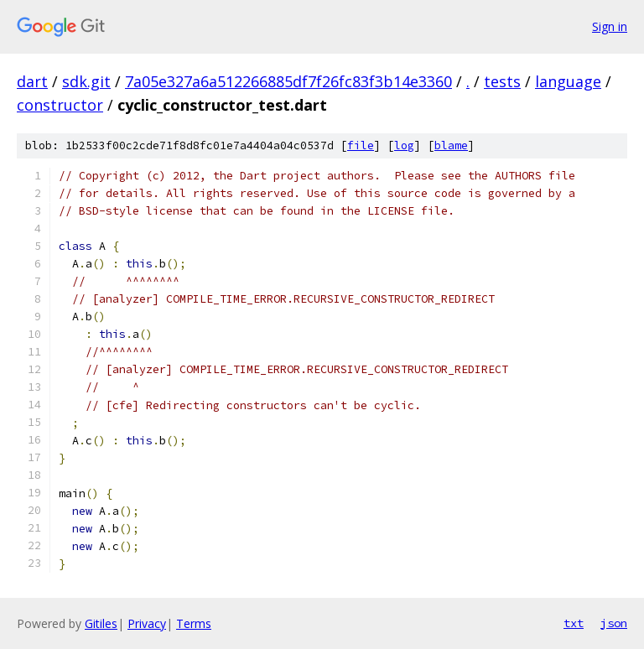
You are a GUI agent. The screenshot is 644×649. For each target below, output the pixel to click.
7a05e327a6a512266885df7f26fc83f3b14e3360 (288, 81)
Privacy (147, 623)
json (614, 623)
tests (502, 81)
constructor (60, 105)
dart (32, 81)
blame (451, 145)
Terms (194, 623)
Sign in (610, 26)
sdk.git (86, 81)
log (404, 145)
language (568, 81)
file (361, 145)
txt (574, 623)
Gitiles (101, 623)
